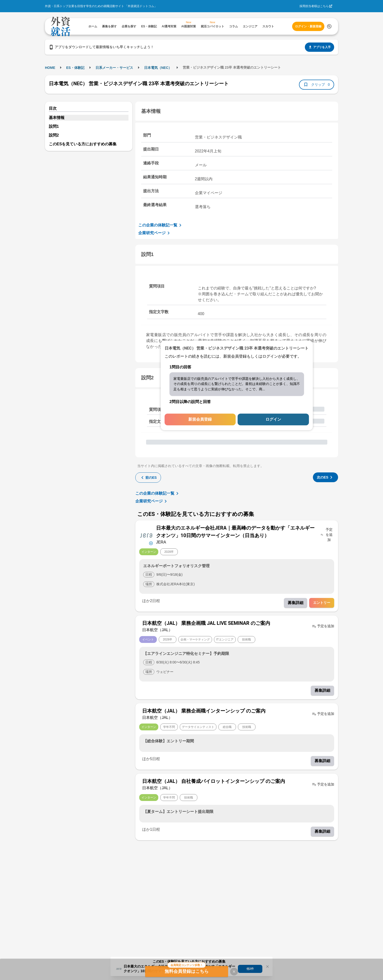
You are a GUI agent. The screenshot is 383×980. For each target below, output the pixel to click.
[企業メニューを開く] (146, 535)
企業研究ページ (155, 233)
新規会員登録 (200, 420)
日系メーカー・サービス (114, 68)
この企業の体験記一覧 (161, 225)
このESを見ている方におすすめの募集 (83, 144)
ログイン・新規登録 (308, 26)
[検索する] (329, 26)
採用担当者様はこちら (314, 6)
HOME (50, 68)
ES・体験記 (75, 68)
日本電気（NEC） (158, 68)
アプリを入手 (319, 47)
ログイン (273, 420)
